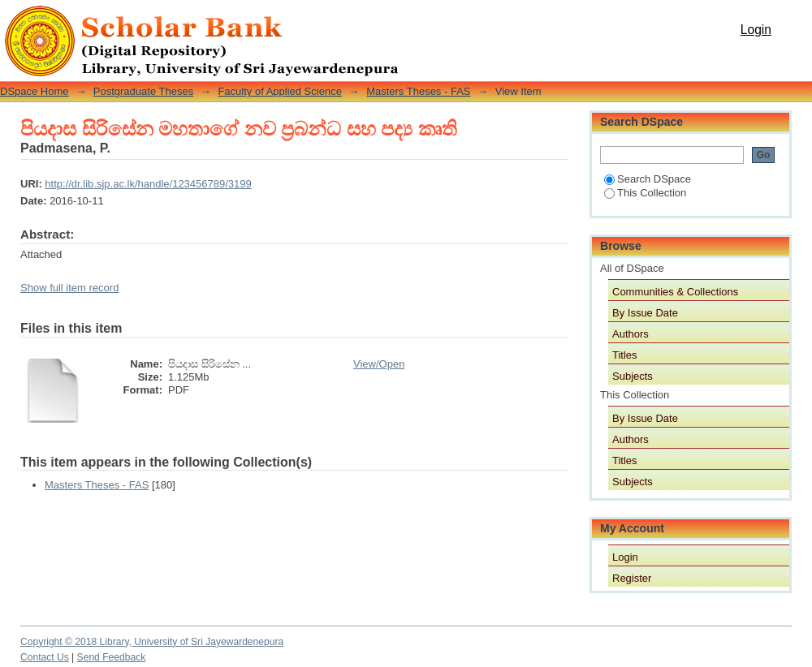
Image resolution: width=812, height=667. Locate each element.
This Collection (645, 193)
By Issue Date (645, 313)
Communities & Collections (675, 292)
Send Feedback (112, 657)
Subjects (633, 376)
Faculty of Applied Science (279, 91)
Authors (631, 334)
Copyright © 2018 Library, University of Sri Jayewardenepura (152, 642)
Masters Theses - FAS (418, 91)
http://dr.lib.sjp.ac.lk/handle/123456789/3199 (148, 184)
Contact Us (45, 657)
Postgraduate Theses (143, 91)
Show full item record (69, 288)
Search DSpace (648, 179)
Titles (625, 355)
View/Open (379, 364)
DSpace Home (35, 91)
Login (756, 30)
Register (632, 578)
